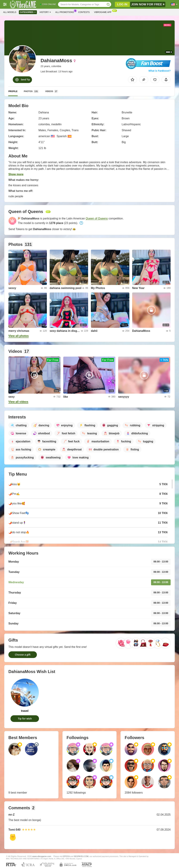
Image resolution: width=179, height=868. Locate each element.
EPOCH (67, 856)
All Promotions (65, 12)
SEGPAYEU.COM (81, 856)
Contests (84, 12)
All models (10, 12)
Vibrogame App (104, 12)
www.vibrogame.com (42, 856)
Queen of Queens (97, 218)
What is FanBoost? (160, 71)
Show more (16, 174)
